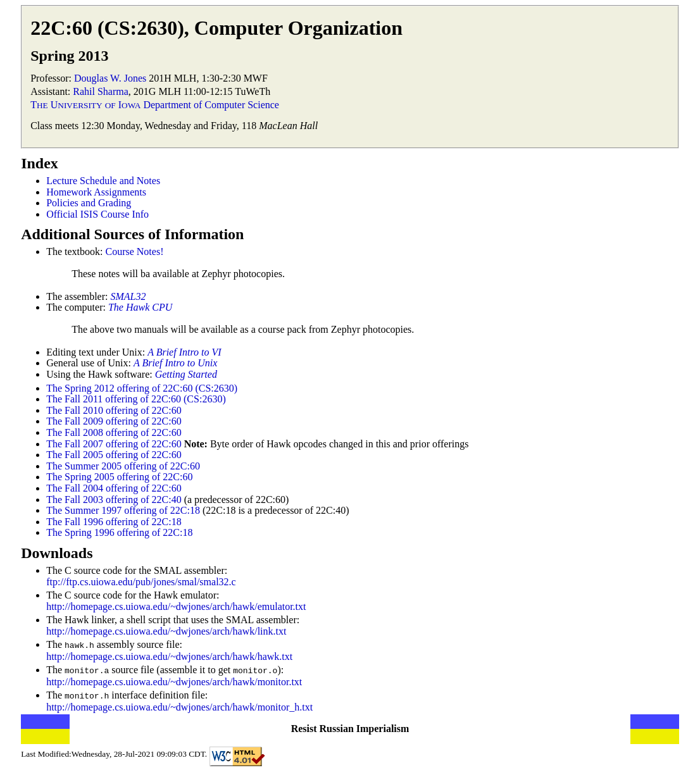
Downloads (57, 553)
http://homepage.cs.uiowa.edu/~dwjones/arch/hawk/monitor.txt (174, 680)
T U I (85, 105)
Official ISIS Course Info (97, 214)
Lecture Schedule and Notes (103, 181)
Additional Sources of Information (132, 234)
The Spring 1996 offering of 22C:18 (119, 532)
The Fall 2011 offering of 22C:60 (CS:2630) (136, 399)
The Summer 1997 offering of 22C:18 (123, 510)
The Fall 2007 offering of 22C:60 (114, 444)
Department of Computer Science (211, 105)
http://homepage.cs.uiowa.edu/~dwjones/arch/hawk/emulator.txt (176, 606)
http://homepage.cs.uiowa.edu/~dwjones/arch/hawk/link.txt (166, 631)
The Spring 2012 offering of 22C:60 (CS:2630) (142, 388)
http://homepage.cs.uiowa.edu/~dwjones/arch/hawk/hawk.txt (169, 656)
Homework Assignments (96, 192)
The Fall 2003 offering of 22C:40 (114, 500)
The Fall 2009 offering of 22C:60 (114, 421)
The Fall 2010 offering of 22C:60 (114, 410)
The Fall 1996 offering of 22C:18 (114, 522)
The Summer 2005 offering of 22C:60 (123, 466)
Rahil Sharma (101, 91)
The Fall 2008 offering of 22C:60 (114, 432)
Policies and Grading (89, 203)
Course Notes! (134, 251)
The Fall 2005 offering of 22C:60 (114, 455)
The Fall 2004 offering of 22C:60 (114, 488)
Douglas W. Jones (110, 78)
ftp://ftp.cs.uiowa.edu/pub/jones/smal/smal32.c (141, 582)
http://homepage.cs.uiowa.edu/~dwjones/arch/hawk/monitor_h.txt (179, 705)
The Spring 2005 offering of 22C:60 (119, 477)
